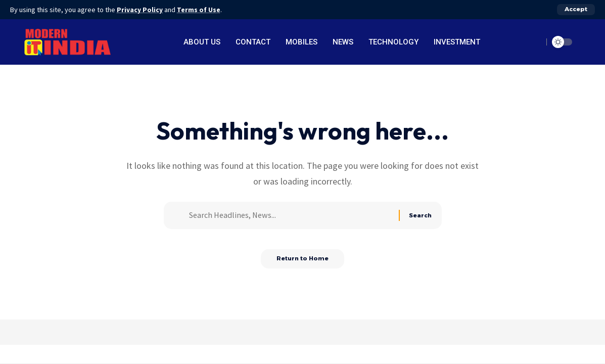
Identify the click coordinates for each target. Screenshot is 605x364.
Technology (393, 42)
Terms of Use (200, 10)
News (343, 42)
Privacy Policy (141, 10)
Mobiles (301, 42)
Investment (457, 42)
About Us (202, 42)
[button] (576, 10)
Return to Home (302, 263)
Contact (253, 42)
